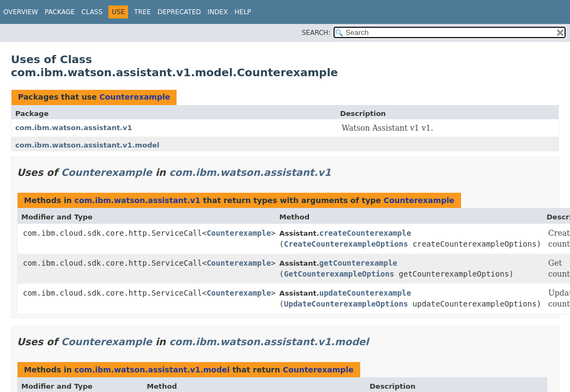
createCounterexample (365, 233)
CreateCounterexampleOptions (346, 244)
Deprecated (179, 12)
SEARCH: (316, 33)
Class (92, 12)
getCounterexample (358, 263)
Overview (21, 12)
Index (218, 12)
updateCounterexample (365, 293)
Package (60, 12)
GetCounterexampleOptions (339, 274)
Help (243, 12)
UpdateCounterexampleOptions (346, 304)
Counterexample (135, 97)
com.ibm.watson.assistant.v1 (74, 128)
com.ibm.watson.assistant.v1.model (87, 145)
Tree (142, 12)
